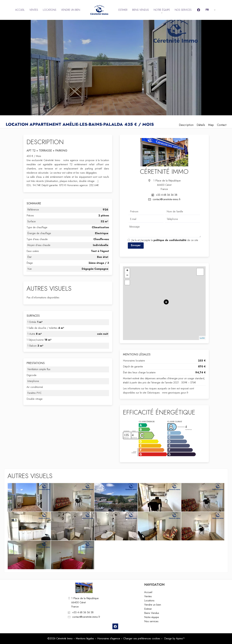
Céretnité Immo (164, 172)
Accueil (99, 10)
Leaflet (202, 338)
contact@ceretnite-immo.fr (167, 199)
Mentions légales (85, 638)
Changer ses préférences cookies (142, 638)
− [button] (127, 275)
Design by (174, 638)
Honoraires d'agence (109, 638)
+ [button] (127, 271)
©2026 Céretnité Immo (60, 638)
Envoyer (136, 245)
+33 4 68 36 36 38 (167, 195)
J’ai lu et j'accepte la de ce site (165, 240)
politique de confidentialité (170, 240)
